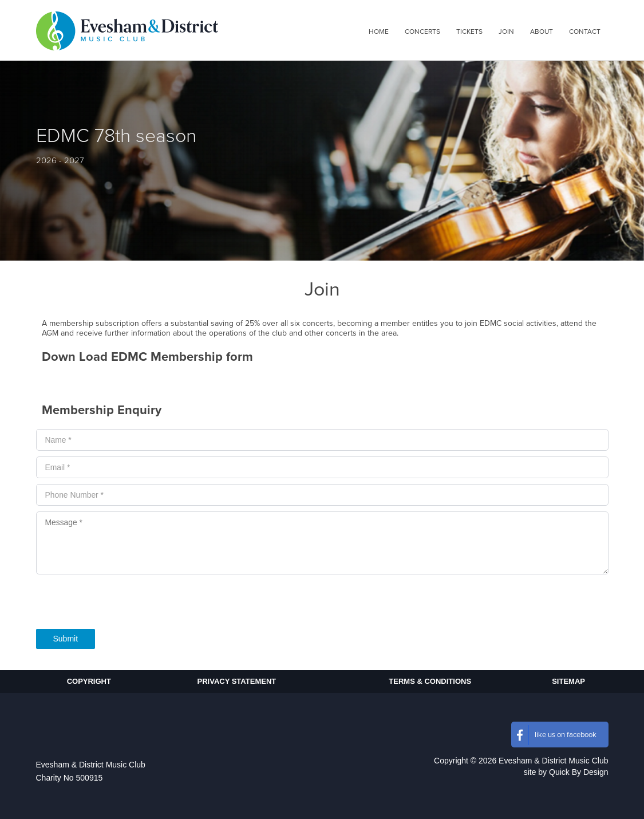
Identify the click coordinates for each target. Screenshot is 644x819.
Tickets (469, 31)
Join (506, 31)
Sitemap (568, 681)
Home (379, 31)
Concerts (422, 31)
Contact (585, 31)
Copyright (89, 681)
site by (566, 772)
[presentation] (123, 605)
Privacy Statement (237, 681)
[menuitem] (379, 31)
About (542, 31)
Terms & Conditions (430, 681)
